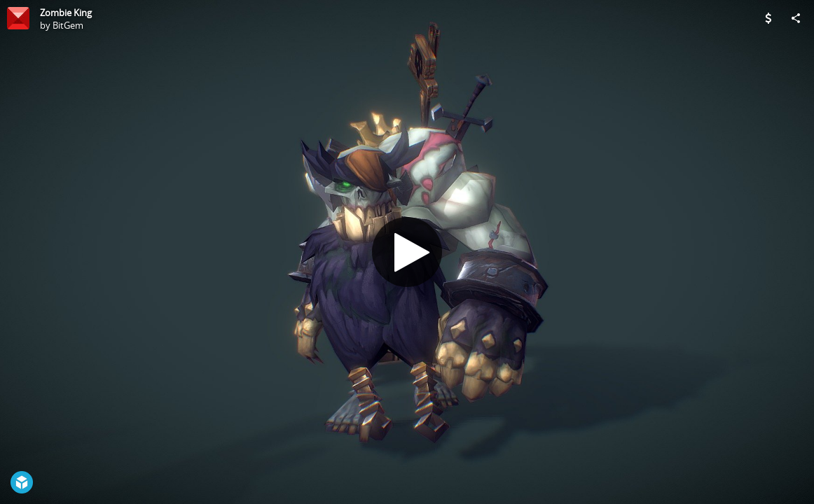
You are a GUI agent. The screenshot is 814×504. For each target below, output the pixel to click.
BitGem (68, 25)
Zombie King (66, 13)
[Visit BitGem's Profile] (18, 18)
